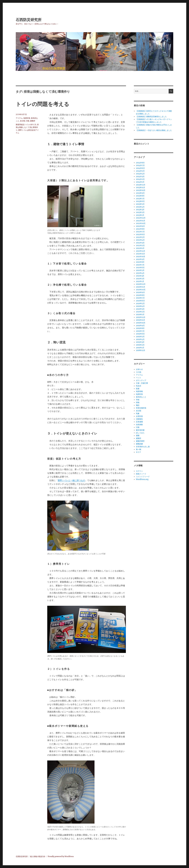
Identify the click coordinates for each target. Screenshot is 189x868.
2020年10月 (141, 290)
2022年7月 (140, 232)
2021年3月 (140, 276)
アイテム (19, 118)
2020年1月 (140, 315)
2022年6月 (140, 234)
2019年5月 (140, 337)
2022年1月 (140, 248)
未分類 (23, 121)
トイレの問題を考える (42, 104)
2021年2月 (140, 279)
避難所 (33, 121)
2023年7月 (140, 199)
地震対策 (27, 118)
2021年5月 (140, 270)
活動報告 (139, 419)
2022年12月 (141, 218)
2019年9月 (140, 326)
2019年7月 (140, 331)
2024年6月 (140, 168)
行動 (28, 121)
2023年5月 (140, 204)
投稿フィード (141, 474)
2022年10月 (141, 223)
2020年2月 (140, 312)
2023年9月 (140, 193)
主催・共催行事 (142, 383)
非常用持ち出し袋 (143, 447)
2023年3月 (140, 210)
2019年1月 (140, 348)
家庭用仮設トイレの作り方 (26, 124)
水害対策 (139, 416)
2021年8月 (140, 262)
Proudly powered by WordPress (61, 856)
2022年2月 (140, 245)
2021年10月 (141, 257)
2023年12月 (141, 185)
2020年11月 (141, 287)
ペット (139, 378)
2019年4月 (140, 339)
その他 (139, 372)
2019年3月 (140, 342)
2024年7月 (140, 165)
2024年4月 (140, 174)
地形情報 (139, 391)
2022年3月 (140, 243)
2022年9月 (140, 226)
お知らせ (139, 369)
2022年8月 (140, 229)
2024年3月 (140, 176)
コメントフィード (143, 477)
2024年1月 (140, 182)
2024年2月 (140, 179)
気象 (138, 413)
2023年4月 (140, 207)
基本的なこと (141, 397)
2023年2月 (140, 212)
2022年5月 (140, 237)
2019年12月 (141, 317)
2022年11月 (141, 221)
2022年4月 (140, 240)
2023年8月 (140, 196)
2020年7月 (140, 298)
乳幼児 (139, 386)
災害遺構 (139, 422)
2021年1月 (140, 281)
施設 (138, 405)
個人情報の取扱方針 (38, 856)
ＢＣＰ (139, 452)
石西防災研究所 (29, 20)
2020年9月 (140, 292)
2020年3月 (140, 309)
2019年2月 (140, 345)
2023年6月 (140, 201)
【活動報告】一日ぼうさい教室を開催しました (154, 130)
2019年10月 (141, 323)
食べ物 (139, 449)
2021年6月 (140, 268)
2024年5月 (140, 171)
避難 (138, 436)
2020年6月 (140, 301)
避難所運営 (140, 441)
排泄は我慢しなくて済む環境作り (27, 127)
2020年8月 (140, 295)
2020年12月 (141, 284)
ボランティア (141, 380)
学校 (138, 400)
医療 (138, 389)
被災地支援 (140, 430)
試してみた (140, 433)
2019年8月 (140, 328)
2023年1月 (140, 215)
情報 (138, 402)
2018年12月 (141, 350)
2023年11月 (141, 188)
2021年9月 (140, 259)
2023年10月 (141, 190)
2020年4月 (140, 306)
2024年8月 (140, 163)
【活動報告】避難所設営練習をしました (151, 117)
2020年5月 (140, 303)
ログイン (139, 471)
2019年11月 (141, 320)
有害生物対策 (141, 408)
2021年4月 (140, 273)
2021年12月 (141, 251)
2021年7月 (140, 265)
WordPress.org (142, 479)
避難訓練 (139, 444)
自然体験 (139, 425)
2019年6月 (140, 334)
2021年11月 (140, 254)
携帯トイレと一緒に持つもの (71, 480)
